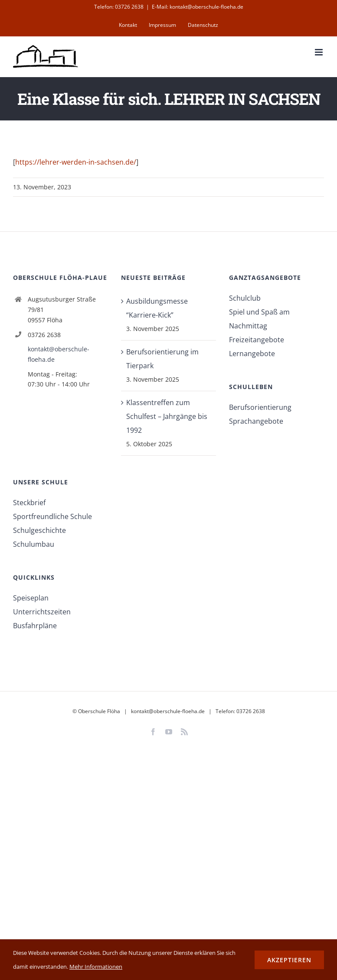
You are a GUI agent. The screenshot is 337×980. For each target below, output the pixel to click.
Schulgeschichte (39, 530)
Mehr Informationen (96, 967)
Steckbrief (29, 503)
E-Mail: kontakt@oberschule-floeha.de (198, 7)
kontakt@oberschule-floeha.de (59, 354)
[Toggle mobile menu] (319, 52)
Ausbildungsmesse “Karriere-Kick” (157, 308)
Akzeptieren (289, 960)
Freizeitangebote (257, 340)
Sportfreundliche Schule (52, 516)
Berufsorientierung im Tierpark (162, 359)
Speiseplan (31, 598)
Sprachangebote (256, 421)
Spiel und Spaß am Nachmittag (259, 319)
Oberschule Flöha (99, 711)
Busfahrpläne (35, 626)
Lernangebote (252, 354)
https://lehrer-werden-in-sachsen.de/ (76, 162)
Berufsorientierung (260, 407)
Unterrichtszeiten (42, 612)
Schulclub (245, 298)
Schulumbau (34, 544)
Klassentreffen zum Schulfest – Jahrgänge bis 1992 (167, 416)
